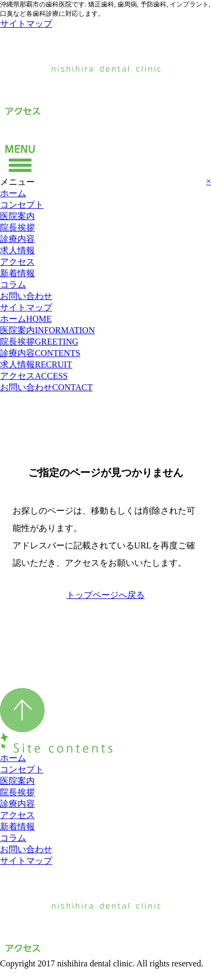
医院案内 (17, 216)
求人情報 (17, 250)
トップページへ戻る (105, 595)
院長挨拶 (17, 227)
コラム (13, 285)
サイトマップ (26, 24)
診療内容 (17, 239)
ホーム (13, 193)
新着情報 (17, 273)
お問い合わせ (26, 296)
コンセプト (22, 205)
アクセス (17, 262)
